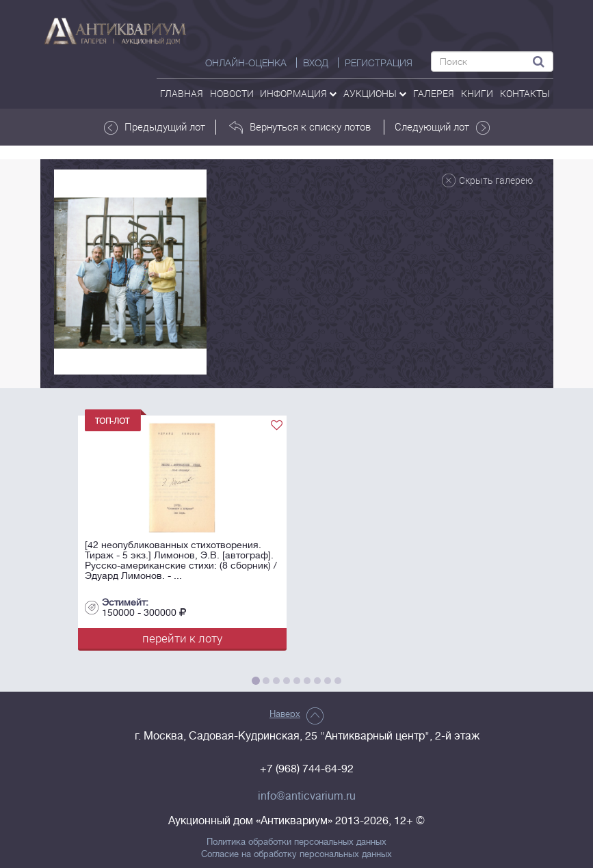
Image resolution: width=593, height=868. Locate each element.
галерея (434, 93)
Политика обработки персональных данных (296, 842)
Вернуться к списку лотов (300, 127)
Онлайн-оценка (246, 63)
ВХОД (316, 63)
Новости (232, 93)
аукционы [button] (375, 93)
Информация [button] (298, 93)
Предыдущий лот (155, 127)
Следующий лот (442, 127)
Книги (477, 93)
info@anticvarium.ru (307, 796)
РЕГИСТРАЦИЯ (379, 63)
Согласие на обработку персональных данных (296, 854)
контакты (525, 93)
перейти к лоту (182, 638)
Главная (182, 93)
